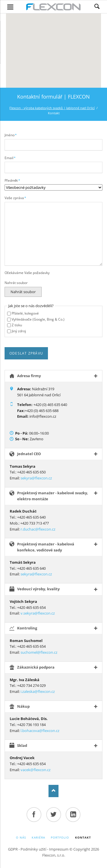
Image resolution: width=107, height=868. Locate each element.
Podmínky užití (33, 849)
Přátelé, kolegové (25, 313)
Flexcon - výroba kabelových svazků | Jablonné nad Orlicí (52, 108)
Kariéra (38, 837)
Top (53, 791)
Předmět (13, 180)
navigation (10, 7)
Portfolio (60, 837)
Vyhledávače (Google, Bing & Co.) (38, 319)
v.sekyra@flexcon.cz (38, 613)
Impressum (59, 849)
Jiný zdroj (19, 331)
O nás (21, 837)
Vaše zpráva (16, 198)
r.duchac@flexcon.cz (38, 529)
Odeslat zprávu (26, 353)
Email (11, 158)
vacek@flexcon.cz (36, 770)
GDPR (13, 849)
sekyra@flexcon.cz (36, 478)
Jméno (11, 135)
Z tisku (17, 325)
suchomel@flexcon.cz (39, 652)
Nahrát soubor (16, 283)
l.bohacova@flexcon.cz (40, 731)
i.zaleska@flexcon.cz (38, 691)
